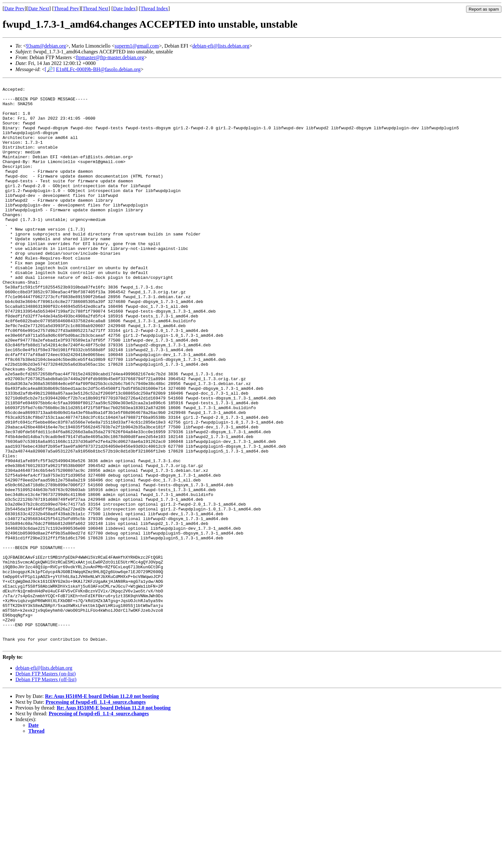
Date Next (39, 9)
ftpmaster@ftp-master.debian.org (110, 57)
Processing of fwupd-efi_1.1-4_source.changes (96, 815)
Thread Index (154, 9)
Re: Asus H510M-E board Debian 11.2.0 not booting (102, 809)
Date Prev (14, 9)
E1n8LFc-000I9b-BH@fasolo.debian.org (98, 69)
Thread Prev (66, 9)
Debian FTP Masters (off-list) (46, 792)
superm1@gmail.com (137, 46)
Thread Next (95, 9)
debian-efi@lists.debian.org (221, 46)
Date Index (125, 9)
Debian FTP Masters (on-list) (45, 787)
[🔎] (50, 69)
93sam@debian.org (46, 46)
